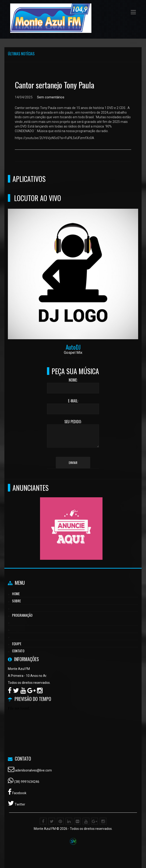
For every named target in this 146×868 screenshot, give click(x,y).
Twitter (20, 804)
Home (16, 594)
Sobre (16, 601)
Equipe (17, 644)
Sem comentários (51, 97)
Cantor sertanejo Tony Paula (54, 85)
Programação (22, 615)
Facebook (19, 793)
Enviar (73, 462)
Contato (18, 651)
